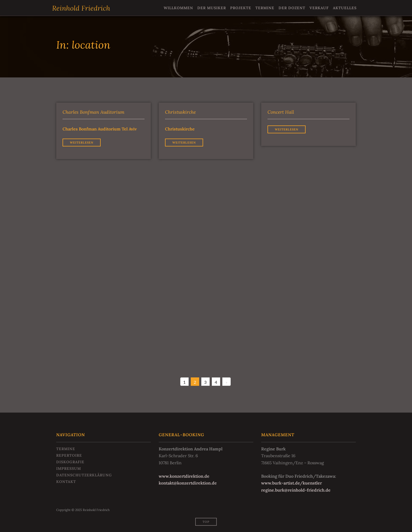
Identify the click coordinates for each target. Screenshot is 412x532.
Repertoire (69, 455)
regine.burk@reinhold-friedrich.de (296, 490)
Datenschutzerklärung (84, 475)
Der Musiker (212, 8)
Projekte (241, 8)
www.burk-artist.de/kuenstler (292, 483)
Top (206, 522)
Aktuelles (345, 8)
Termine (265, 8)
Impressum (69, 468)
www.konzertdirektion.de (184, 476)
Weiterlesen (82, 143)
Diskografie (70, 462)
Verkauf (319, 8)
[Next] (226, 382)
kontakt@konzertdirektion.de (188, 483)
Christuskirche (180, 129)
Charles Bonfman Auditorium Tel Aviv (100, 129)
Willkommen (178, 8)
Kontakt (66, 482)
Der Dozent (292, 8)
